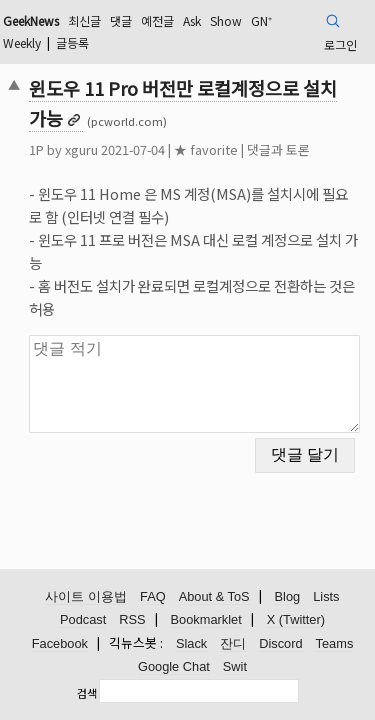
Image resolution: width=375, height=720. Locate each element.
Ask (192, 20)
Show (226, 20)
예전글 (157, 20)
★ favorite (206, 149)
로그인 (340, 44)
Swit (235, 666)
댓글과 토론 (278, 149)
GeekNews (31, 20)
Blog (288, 596)
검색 (87, 693)
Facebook (60, 643)
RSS (132, 619)
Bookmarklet (206, 619)
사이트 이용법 (86, 596)
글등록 (72, 42)
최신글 (84, 20)
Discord (280, 643)
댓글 (121, 20)
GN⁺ (261, 20)
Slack (191, 643)
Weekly (22, 42)
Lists (326, 596)
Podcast (83, 619)
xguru (81, 149)
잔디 (233, 643)
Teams (335, 643)
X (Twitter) (296, 619)
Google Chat (174, 666)
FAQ (153, 596)
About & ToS (214, 596)
